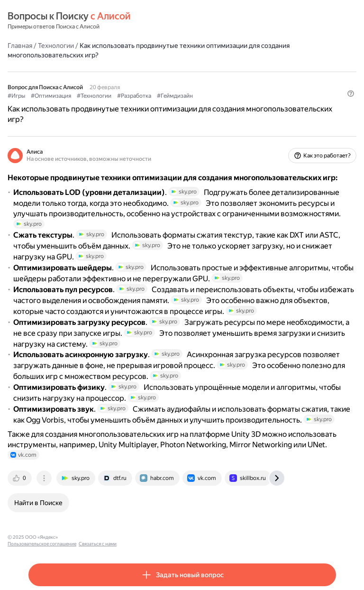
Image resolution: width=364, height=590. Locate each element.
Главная (20, 46)
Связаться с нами (152, 537)
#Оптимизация (51, 96)
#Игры (16, 96)
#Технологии (94, 96)
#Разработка (134, 96)
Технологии (56, 46)
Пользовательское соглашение (96, 537)
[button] (351, 93)
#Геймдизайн (175, 96)
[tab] (20, 478)
